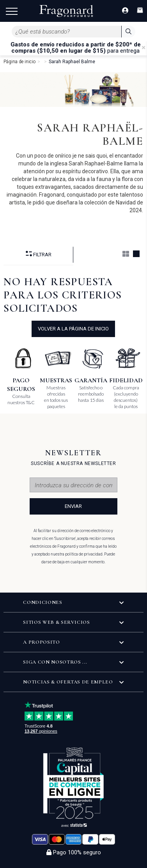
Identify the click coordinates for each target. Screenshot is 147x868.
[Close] (143, 48)
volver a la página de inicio (73, 329)
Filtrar (39, 254)
